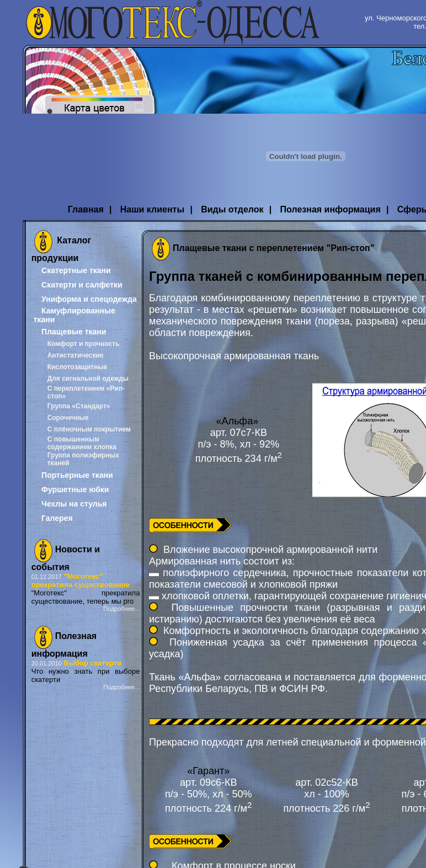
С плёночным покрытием (89, 429)
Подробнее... (121, 609)
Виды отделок (232, 209)
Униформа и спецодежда (89, 299)
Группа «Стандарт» (79, 406)
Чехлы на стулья (74, 504)
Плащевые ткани (74, 332)
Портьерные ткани (77, 475)
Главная (86, 209)
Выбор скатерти (92, 663)
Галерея (57, 518)
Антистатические (76, 355)
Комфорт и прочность (84, 344)
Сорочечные (68, 418)
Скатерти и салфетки (82, 285)
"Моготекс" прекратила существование (81, 581)
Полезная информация (331, 209)
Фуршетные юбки (75, 489)
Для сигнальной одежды (88, 379)
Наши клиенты (152, 209)
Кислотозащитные (78, 367)
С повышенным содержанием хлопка (82, 443)
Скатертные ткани (76, 270)
